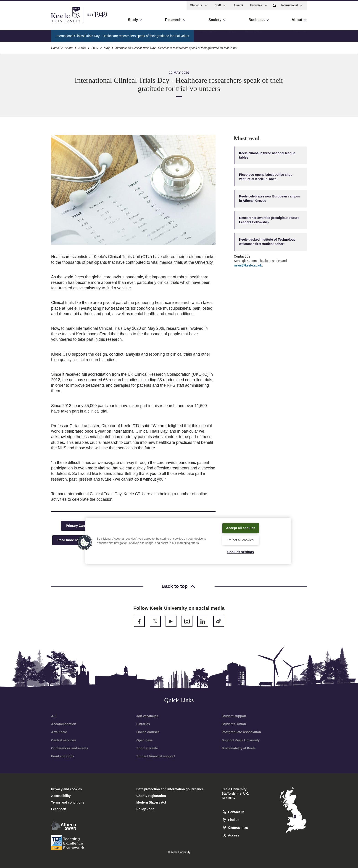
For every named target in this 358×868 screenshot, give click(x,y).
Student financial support (156, 756)
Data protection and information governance (170, 789)
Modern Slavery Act (151, 802)
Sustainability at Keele (239, 748)
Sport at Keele (147, 748)
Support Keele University (241, 740)
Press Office (253, 35)
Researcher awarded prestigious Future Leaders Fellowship (269, 220)
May (107, 47)
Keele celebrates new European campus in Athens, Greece (270, 198)
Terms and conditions (68, 802)
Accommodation (64, 724)
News (82, 47)
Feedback (59, 809)
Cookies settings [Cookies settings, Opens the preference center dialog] (241, 552)
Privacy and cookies (67, 789)
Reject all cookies (241, 540)
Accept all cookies (241, 527)
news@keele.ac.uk (248, 265)
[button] (274, 4)
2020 (95, 47)
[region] (188, 541)
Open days (145, 740)
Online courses (148, 732)
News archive (209, 35)
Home (55, 47)
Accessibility (17, 23)
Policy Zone (145, 809)
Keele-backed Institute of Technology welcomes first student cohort (267, 242)
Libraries (143, 724)
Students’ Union (234, 724)
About (69, 47)
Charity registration (151, 796)
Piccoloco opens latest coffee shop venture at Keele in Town (266, 177)
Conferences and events (70, 748)
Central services (63, 740)
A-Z (54, 716)
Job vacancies (147, 716)
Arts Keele (59, 732)
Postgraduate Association (241, 732)
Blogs (232, 35)
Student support (234, 716)
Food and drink (63, 756)
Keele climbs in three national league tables (267, 155)
